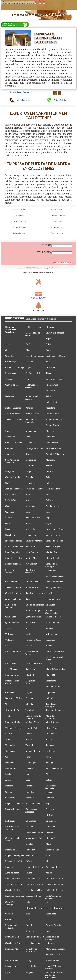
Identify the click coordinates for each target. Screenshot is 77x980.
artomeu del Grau (13, 599)
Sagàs (48, 523)
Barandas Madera (57, 210)
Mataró (49, 873)
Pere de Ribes (32, 546)
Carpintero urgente (57, 233)
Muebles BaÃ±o (20, 221)
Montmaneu (11, 763)
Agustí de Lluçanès (54, 867)
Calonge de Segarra (34, 448)
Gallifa (8, 523)
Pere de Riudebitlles (14, 546)
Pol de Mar (30, 622)
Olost (8, 704)
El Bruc (9, 734)
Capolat (29, 692)
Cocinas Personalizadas (57, 215)
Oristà (49, 344)
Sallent (29, 873)
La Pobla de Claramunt (10, 606)
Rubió (28, 494)
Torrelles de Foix (13, 710)
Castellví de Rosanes (35, 356)
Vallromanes (11, 634)
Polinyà (29, 960)
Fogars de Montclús (14, 803)
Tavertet (49, 739)
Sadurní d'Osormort (55, 599)
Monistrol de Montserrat (31, 950)
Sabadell (29, 599)
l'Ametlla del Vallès (34, 832)
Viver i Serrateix (53, 722)
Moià (48, 861)
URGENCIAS (39, 309)
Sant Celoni (31, 669)
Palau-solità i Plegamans (11, 927)
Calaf (8, 506)
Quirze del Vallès (33, 617)
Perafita (9, 518)
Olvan (28, 350)
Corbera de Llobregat (15, 367)
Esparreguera (11, 373)
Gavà (48, 902)
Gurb (28, 774)
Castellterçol (11, 362)
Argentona (50, 408)
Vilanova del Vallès (14, 884)
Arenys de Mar (32, 414)
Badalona (10, 396)
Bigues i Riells (52, 414)
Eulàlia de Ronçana (55, 890)
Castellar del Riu (13, 890)
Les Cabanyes (12, 663)
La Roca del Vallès (34, 663)
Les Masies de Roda (55, 651)
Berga (28, 471)
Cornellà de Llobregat (10, 903)
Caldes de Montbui (34, 541)
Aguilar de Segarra (54, 506)
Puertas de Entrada (20, 227)
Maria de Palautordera (51, 717)
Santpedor (30, 850)
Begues (49, 518)
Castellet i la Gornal (14, 943)
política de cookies (28, 4)
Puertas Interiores (57, 227)
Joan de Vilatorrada (14, 489)
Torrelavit (30, 710)
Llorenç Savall (52, 558)
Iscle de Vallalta (53, 489)
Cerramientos (20, 215)
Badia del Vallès (13, 879)
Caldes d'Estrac (53, 402)
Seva (7, 344)
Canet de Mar (52, 443)
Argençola (30, 529)
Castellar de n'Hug (34, 890)
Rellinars (30, 931)
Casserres (10, 512)
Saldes (49, 646)
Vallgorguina (51, 634)
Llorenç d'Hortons (13, 564)
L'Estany (29, 827)
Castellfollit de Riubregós (52, 938)
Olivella (29, 704)
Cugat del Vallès (13, 582)
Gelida (29, 902)
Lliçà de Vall (31, 728)
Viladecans (51, 391)
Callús (8, 483)
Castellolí (30, 362)
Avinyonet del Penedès (31, 398)
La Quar (50, 663)
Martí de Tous (52, 552)
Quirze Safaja (11, 617)
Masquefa (50, 460)
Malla (48, 844)
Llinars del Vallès (13, 651)
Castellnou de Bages (55, 529)
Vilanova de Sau (33, 535)
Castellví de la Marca (55, 356)
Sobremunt (51, 681)
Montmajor (31, 763)
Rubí (48, 494)
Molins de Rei (12, 960)
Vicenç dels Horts (13, 587)
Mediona (9, 867)
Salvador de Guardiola (31, 421)
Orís (7, 350)
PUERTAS (39, 285)
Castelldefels (52, 914)
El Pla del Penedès (34, 327)
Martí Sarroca (32, 552)
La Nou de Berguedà (35, 605)
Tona (28, 437)
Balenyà (49, 698)
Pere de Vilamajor (54, 419)
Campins (9, 448)
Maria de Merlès (33, 722)
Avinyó (49, 396)
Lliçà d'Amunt (52, 728)
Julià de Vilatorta (53, 686)
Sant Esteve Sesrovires (30, 571)
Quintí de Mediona (14, 622)
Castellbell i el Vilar (34, 884)
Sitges (49, 339)
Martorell (50, 466)
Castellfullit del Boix (35, 937)
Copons (29, 367)
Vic (27, 628)
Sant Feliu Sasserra (54, 541)
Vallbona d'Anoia (33, 640)
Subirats (29, 646)
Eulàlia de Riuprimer (15, 896)
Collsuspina (51, 367)
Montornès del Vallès (35, 838)
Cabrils (49, 780)
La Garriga (51, 821)
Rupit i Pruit (11, 494)
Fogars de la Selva (34, 803)
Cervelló (50, 832)
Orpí (28, 344)
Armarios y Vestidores (20, 210)
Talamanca (51, 745)
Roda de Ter (11, 500)
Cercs (48, 350)
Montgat (50, 763)
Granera (49, 792)
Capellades (51, 692)
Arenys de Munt (12, 414)
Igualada (9, 774)
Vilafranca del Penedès (31, 386)
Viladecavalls (52, 385)
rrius (48, 362)
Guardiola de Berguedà (51, 787)
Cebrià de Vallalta (13, 593)
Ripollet (29, 454)
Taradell (29, 745)
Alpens (49, 774)
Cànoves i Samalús (14, 443)
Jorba (48, 757)
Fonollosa (30, 798)
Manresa (9, 786)
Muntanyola (31, 431)
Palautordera (51, 570)
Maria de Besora (33, 751)
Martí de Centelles (14, 558)
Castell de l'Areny (34, 943)
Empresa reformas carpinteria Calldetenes (54, 975)
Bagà (28, 780)
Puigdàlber (30, 972)
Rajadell (50, 931)
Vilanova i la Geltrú (55, 879)
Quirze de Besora (54, 617)
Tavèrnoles (10, 745)
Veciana (49, 628)
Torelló (8, 716)
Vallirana (30, 634)
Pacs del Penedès (53, 925)
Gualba (9, 792)
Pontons (29, 408)
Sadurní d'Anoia (33, 582)
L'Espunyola (51, 827)
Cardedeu (10, 692)
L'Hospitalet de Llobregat (12, 828)
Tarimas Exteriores (20, 233)
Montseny (50, 431)
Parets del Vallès (33, 518)
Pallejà (29, 861)
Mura (8, 431)
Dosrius (29, 734)
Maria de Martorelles (55, 669)
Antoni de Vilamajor (55, 454)
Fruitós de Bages (33, 610)
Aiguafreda (30, 506)
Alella (8, 780)
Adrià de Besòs (12, 873)
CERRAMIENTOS (39, 297)
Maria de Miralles (13, 722)
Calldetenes (31, 483)
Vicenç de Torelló (33, 587)
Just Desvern (31, 564)
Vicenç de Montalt (54, 587)
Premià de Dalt (12, 937)
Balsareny (30, 698)
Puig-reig (50, 943)
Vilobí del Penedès (14, 728)
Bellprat (49, 471)
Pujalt (8, 972)
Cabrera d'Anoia (13, 477)
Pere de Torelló (53, 425)
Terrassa (9, 379)
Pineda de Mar (12, 966)
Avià (48, 477)
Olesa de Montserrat (35, 908)
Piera (48, 512)
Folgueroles (51, 798)
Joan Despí (10, 454)
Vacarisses (50, 640)
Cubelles (50, 734)
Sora (28, 523)
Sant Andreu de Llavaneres (12, 461)
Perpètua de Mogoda (15, 855)
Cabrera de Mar (12, 385)
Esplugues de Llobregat (31, 810)
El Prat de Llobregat (55, 333)
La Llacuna (10, 821)
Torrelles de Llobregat (51, 705)
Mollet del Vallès (53, 955)
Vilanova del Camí (54, 379)
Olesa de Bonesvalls (55, 908)
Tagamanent (11, 751)
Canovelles (30, 443)
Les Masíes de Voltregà (32, 653)
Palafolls (29, 925)
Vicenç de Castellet (14, 419)
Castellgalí (10, 535)
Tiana (48, 373)
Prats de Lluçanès (13, 408)
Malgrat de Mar (12, 850)
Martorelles (31, 466)
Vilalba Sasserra (53, 535)
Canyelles (50, 437)
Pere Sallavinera (53, 622)
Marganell (10, 471)
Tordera (9, 739)
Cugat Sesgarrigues (54, 576)
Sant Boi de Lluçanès (35, 593)
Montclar (30, 768)
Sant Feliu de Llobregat (51, 565)
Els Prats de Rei (33, 373)
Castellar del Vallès (54, 884)
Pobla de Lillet (52, 960)
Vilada (8, 628)
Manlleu (29, 844)
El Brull (49, 815)
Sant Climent (11, 669)
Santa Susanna (52, 850)
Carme (29, 512)
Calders (49, 500)
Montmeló (50, 838)
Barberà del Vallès (13, 698)
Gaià (7, 757)
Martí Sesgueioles (13, 552)
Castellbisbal (31, 966)
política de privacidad (54, 268)
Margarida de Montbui (31, 682)
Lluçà (8, 529)
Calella (49, 483)
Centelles (9, 356)
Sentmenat (51, 751)
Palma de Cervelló (14, 861)
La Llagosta (51, 605)
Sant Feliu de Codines (11, 571)
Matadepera (31, 460)
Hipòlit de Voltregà (14, 541)
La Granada (31, 821)
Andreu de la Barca (34, 867)
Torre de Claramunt (54, 710)
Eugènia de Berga (33, 896)
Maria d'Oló (51, 675)
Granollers (30, 792)
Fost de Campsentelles (52, 612)
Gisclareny (10, 798)
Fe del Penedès (32, 855)
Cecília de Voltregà (54, 582)
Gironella (50, 809)
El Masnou (51, 327)
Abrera (29, 739)
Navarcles (30, 786)
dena (28, 914)
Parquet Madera (57, 221)
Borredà (29, 477)
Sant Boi (50, 593)
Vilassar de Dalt (33, 879)
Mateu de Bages (53, 546)
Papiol (49, 855)
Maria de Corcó (12, 675)
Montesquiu (11, 768)
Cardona (29, 919)
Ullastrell (30, 675)
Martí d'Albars (32, 558)
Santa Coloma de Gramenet (53, 897)
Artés (28, 500)
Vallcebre (9, 640)
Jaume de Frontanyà (35, 489)
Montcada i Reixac (54, 768)
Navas (49, 919)
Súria (8, 646)
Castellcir (10, 919)
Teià (27, 379)
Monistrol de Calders (55, 949)
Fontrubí (29, 757)
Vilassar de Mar (12, 437)
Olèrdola (9, 914)
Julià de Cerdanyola (55, 448)
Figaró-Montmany (13, 809)
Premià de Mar (12, 949)
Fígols (49, 803)
